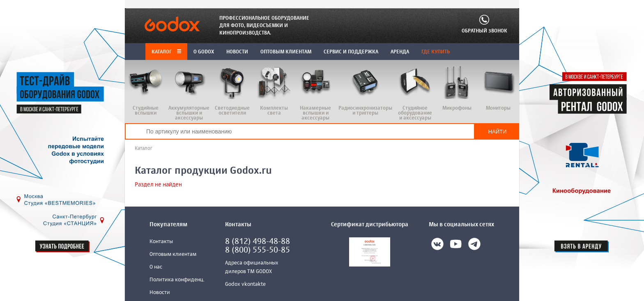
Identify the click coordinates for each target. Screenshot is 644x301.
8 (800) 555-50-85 (258, 250)
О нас (156, 267)
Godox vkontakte (245, 284)
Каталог (166, 52)
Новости (160, 293)
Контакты (161, 242)
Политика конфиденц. (177, 280)
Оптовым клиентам (173, 254)
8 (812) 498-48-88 (258, 242)
